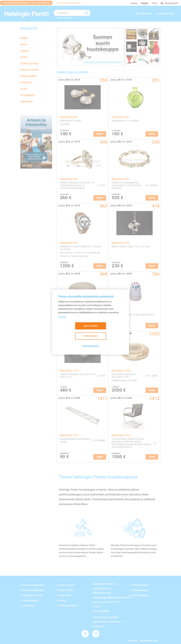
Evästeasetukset (90, 346)
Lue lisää (62, 317)
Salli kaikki (91, 326)
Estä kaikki (90, 336)
